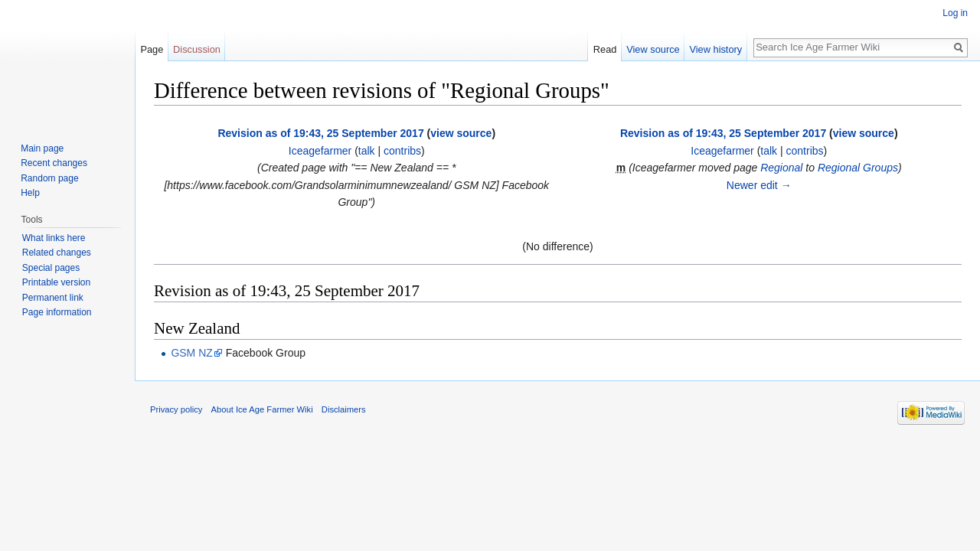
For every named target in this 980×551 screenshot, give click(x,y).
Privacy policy (176, 409)
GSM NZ (191, 353)
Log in (955, 13)
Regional (781, 168)
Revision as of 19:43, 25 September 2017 (320, 133)
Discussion (197, 49)
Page (152, 49)
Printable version (56, 282)
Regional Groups (858, 168)
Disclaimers (344, 409)
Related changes (57, 253)
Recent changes (54, 163)
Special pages (51, 268)
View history (715, 49)
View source (653, 49)
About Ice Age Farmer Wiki (262, 409)
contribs (402, 151)
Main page (42, 148)
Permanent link (53, 298)
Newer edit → (759, 185)
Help (30, 193)
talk (367, 151)
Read (605, 49)
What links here (54, 238)
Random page (49, 178)
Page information (57, 312)
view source (461, 133)
